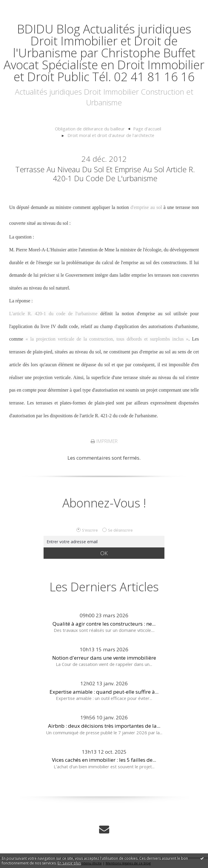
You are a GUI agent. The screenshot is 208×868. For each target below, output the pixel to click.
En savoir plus (69, 863)
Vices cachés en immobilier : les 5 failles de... (104, 760)
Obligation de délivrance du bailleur (90, 129)
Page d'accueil (147, 129)
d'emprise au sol (146, 207)
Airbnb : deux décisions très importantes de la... (104, 726)
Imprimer (104, 441)
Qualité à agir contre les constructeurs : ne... (104, 624)
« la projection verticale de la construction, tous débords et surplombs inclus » (107, 339)
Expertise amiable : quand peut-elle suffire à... (104, 692)
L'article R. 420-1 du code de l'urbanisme (53, 314)
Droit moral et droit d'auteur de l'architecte (111, 135)
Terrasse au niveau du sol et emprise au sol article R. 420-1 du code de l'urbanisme (105, 174)
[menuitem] (93, 129)
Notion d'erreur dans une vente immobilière (104, 658)
